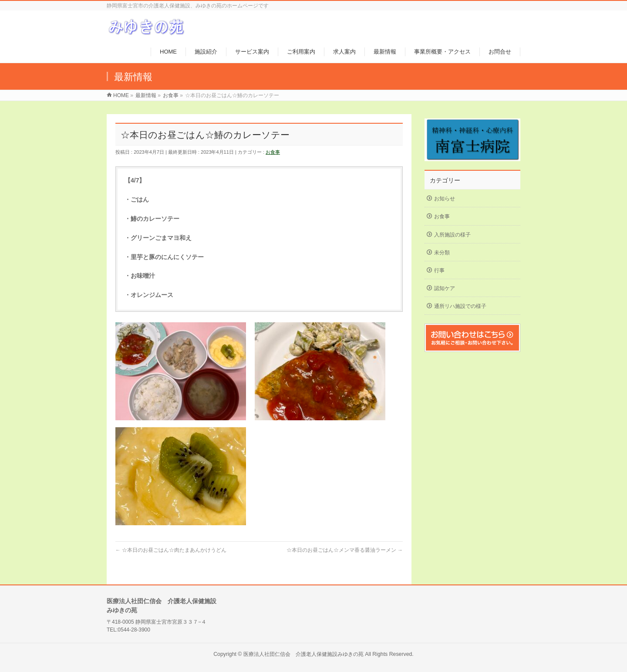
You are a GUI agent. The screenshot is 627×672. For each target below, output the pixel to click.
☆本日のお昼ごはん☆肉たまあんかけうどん (171, 550)
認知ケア (445, 288)
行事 (439, 270)
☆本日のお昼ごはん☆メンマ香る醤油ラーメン (345, 550)
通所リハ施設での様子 (460, 306)
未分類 (442, 253)
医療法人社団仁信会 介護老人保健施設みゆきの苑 (303, 654)
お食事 (273, 152)
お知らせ (445, 199)
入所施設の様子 (452, 235)
